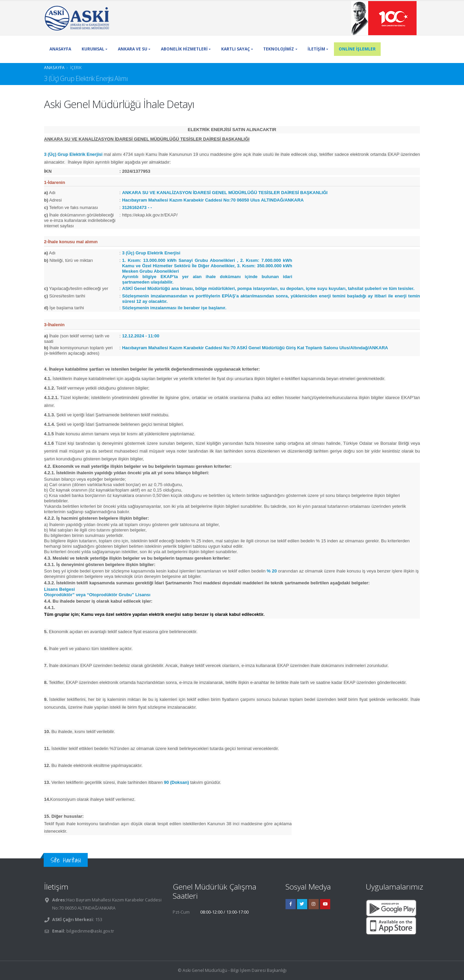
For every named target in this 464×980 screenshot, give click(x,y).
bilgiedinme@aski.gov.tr (90, 931)
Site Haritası (66, 860)
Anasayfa (54, 67)
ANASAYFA (60, 49)
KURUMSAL (93, 49)
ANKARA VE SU (133, 49)
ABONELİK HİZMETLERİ (184, 49)
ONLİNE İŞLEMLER (357, 49)
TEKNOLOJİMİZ (279, 49)
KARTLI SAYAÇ (236, 49)
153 (98, 920)
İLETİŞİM (316, 49)
